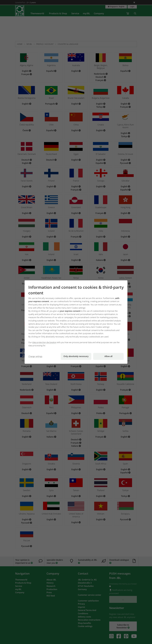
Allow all (108, 356)
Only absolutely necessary (76, 356)
